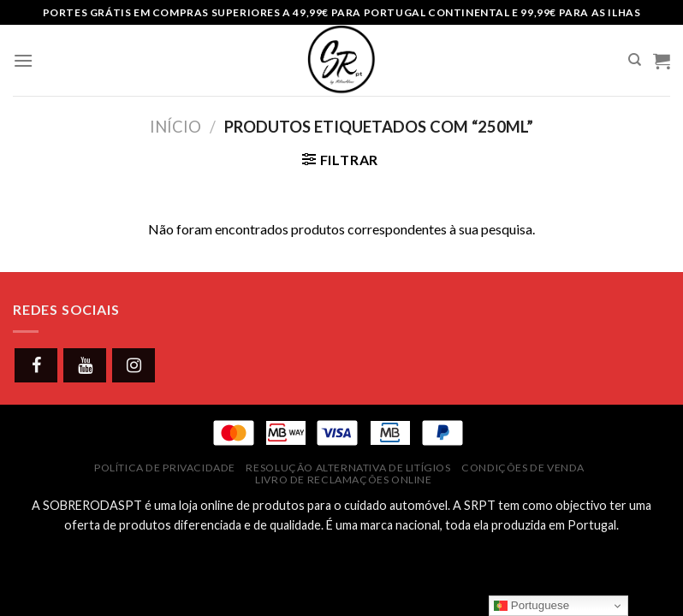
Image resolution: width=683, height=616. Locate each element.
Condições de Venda (523, 468)
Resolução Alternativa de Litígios (348, 468)
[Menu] (23, 60)
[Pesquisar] (635, 60)
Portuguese (532, 606)
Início (175, 127)
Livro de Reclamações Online (344, 480)
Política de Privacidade (165, 468)
